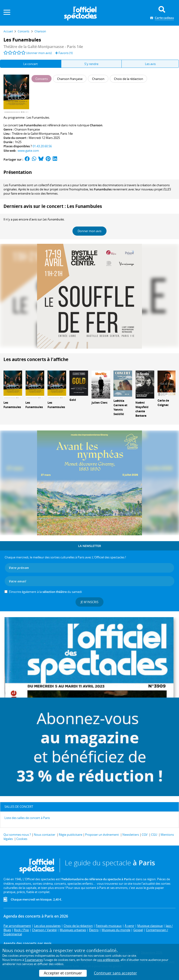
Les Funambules (12, 405)
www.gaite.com (28, 151)
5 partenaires (34, 960)
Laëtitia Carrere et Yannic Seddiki (120, 407)
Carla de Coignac (163, 403)
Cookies (22, 839)
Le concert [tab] (31, 64)
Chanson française (27, 129)
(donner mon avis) (39, 53)
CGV (145, 835)
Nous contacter (45, 835)
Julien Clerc (100, 403)
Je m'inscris (89, 602)
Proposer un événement (102, 835)
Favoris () (64, 53)
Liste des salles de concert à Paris (27, 818)
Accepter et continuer (63, 973)
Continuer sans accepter (115, 973)
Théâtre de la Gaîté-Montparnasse (35, 134)
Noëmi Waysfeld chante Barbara (142, 409)
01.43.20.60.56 (42, 146)
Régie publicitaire (71, 835)
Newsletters (131, 835)
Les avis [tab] (150, 64)
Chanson (96, 125)
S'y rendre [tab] (91, 64)
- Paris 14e (43, 47)
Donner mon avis (89, 231)
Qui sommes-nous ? (17, 835)
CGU (154, 835)
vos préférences (108, 960)
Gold (73, 400)
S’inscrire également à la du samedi (45, 592)
